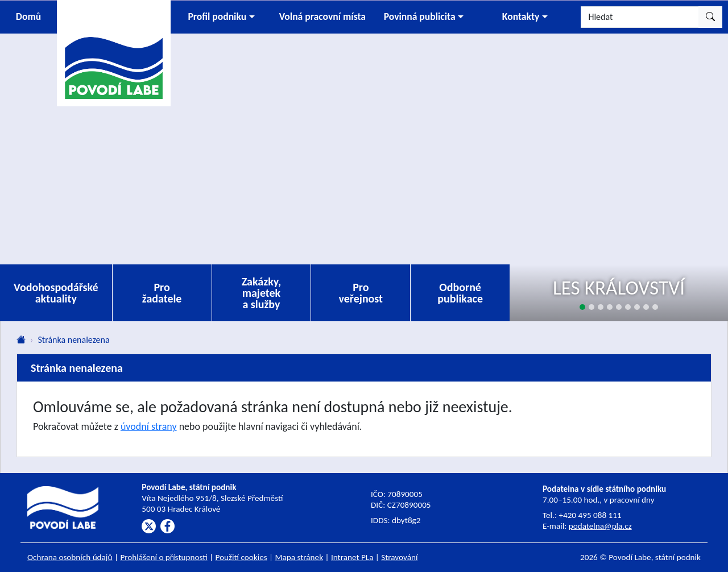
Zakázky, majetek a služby (262, 293)
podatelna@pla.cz (600, 526)
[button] (221, 17)
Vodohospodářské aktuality (56, 293)
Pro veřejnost (361, 293)
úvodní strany (149, 426)
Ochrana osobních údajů (70, 557)
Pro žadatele (162, 293)
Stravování (399, 557)
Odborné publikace (460, 293)
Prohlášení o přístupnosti (164, 557)
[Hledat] (640, 17)
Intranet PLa (352, 557)
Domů (28, 16)
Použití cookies (241, 557)
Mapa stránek (299, 557)
